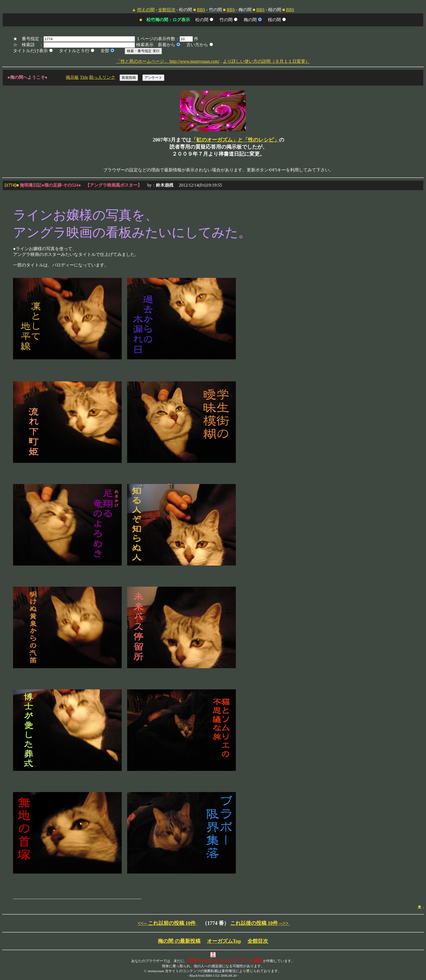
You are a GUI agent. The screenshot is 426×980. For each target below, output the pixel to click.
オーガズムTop (224, 941)
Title (84, 77)
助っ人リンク (102, 77)
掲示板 (72, 77)
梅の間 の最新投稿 (179, 941)
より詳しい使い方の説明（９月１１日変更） (266, 61)
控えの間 (146, 10)
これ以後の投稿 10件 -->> (260, 923)
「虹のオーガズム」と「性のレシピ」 (235, 140)
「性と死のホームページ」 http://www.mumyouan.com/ (168, 61)
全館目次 (167, 10)
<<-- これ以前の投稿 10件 (167, 923)
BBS (201, 10)
